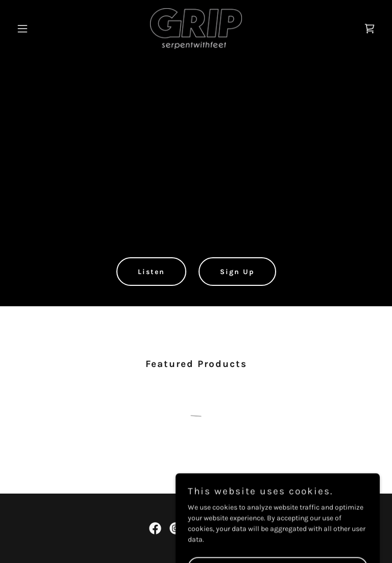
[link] (196, 29)
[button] (40, 29)
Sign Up (237, 272)
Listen (151, 272)
